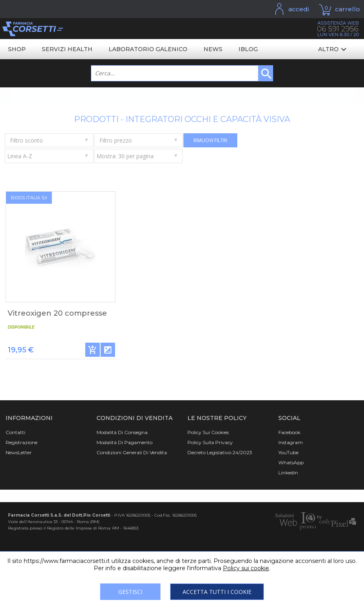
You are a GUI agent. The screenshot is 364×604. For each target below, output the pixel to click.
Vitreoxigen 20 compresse (57, 313)
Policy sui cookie (246, 568)
